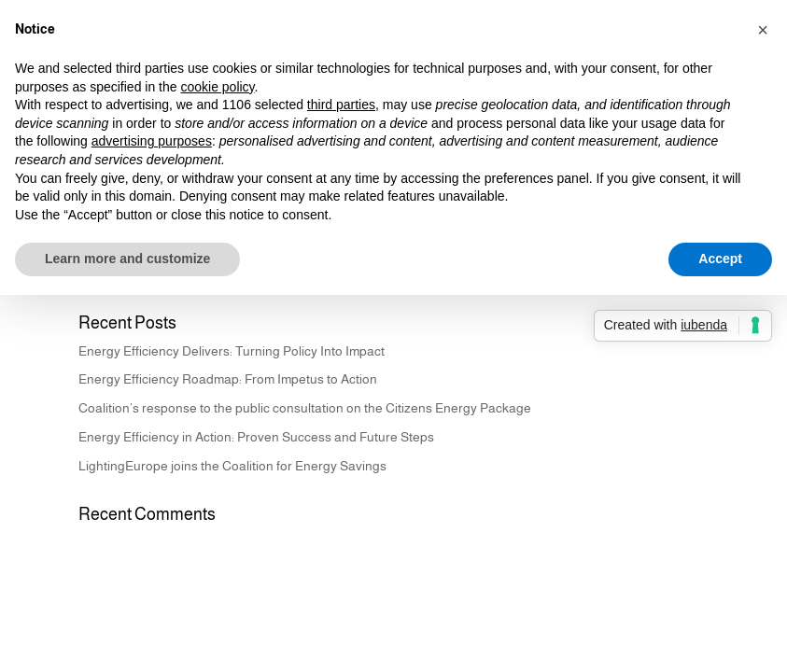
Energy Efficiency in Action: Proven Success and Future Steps (256, 437)
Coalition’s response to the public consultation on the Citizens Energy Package (305, 408)
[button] (763, 30)
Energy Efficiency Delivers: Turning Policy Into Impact (232, 351)
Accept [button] (720, 259)
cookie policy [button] (217, 87)
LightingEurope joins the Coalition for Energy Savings (232, 466)
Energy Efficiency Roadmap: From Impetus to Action (228, 379)
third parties (341, 105)
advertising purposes (152, 141)
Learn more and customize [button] (127, 259)
